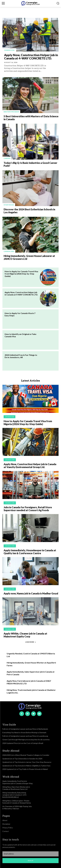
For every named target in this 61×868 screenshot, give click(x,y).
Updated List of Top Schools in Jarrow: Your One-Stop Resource (27, 762)
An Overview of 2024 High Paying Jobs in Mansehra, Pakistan (17, 807)
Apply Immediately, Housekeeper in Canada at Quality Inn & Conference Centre (30, 552)
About (5, 820)
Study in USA (9, 205)
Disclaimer (6, 824)
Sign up (30, 861)
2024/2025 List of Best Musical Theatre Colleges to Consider (26, 755)
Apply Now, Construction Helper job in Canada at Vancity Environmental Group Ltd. (30, 466)
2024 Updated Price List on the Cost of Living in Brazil (23, 743)
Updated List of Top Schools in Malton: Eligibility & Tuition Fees (26, 766)
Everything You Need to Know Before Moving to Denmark (24, 732)
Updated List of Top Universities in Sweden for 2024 (22, 759)
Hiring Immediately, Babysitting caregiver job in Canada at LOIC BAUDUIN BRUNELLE (15, 795)
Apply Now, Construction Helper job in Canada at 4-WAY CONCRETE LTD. (31, 57)
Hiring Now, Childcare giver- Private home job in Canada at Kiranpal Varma (17, 802)
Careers (7, 158)
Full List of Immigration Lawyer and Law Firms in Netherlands (25, 729)
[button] (58, 3)
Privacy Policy (8, 828)
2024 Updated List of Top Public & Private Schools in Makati (25, 769)
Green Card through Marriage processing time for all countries (26, 740)
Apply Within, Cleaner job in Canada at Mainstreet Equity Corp (25, 635)
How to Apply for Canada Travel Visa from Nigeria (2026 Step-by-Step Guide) (21, 274)
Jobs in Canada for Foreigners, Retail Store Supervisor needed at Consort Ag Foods (28, 509)
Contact (6, 831)
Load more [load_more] (31, 642)
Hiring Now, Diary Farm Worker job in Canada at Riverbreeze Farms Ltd (16, 788)
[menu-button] (3, 3)
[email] (30, 854)
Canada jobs (9, 251)
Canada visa (9, 50)
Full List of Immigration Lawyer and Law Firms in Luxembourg (25, 736)
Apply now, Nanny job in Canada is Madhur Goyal (31, 593)
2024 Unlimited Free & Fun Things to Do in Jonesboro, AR (21, 356)
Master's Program (11, 112)
